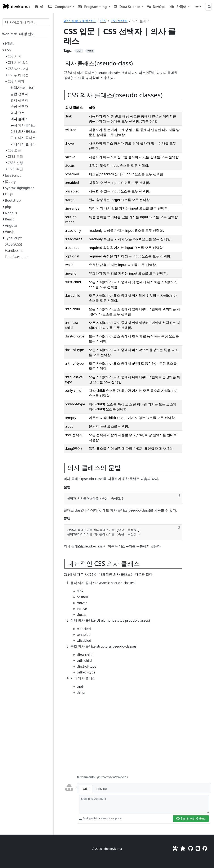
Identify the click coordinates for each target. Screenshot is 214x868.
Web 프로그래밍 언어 (80, 21)
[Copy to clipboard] (179, 496)
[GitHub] (191, 848)
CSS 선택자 (119, 21)
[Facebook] (205, 848)
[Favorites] (183, 848)
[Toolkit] (175, 848)
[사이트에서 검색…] (208, 7)
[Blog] (198, 848)
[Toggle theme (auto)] (198, 7)
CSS (103, 21)
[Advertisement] (138, 737)
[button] (61, 7)
